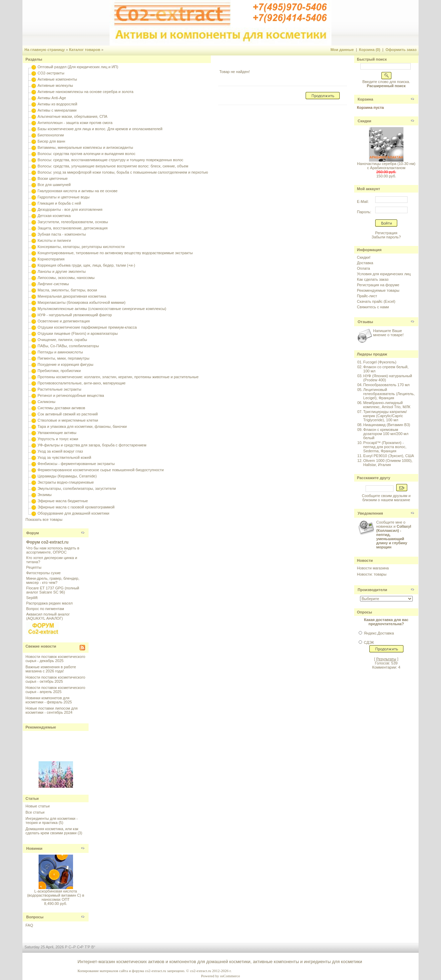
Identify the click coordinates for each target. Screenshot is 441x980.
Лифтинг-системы (53, 284)
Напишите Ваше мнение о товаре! (388, 333)
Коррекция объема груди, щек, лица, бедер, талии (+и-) (86, 265)
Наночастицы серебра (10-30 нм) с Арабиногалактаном (386, 166)
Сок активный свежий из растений (68, 414)
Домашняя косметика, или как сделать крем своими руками (52, 831)
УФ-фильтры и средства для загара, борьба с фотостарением (92, 445)
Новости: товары (372, 574)
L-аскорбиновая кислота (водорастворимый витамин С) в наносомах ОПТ (56, 895)
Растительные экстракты (59, 389)
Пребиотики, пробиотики (59, 371)
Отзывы (365, 322)
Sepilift (32, 598)
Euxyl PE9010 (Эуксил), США (388, 456)
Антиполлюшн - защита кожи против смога (75, 123)
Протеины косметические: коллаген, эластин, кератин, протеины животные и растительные (118, 377)
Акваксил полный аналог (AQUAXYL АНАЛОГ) (48, 616)
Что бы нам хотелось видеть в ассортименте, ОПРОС (53, 550)
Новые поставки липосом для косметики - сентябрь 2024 (52, 710)
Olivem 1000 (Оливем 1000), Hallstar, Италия (388, 463)
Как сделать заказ (373, 279)
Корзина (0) (370, 50)
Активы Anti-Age (52, 98)
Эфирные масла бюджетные (63, 501)
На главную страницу (45, 50)
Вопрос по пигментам (45, 609)
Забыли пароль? (386, 237)
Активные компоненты (57, 79)
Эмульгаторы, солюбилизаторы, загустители (77, 488)
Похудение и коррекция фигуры (65, 364)
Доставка (365, 263)
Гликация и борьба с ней (59, 203)
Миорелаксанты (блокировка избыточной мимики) (81, 302)
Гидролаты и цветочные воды (64, 197)
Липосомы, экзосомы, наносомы (66, 278)
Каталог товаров (85, 50)
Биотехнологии (51, 135)
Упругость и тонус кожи (58, 439)
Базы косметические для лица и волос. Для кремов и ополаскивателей (100, 129)
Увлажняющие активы (57, 433)
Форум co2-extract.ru (47, 542)
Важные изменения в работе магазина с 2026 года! (51, 669)
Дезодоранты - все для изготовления (70, 209)
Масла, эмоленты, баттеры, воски (67, 290)
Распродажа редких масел (49, 603)
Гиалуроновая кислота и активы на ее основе (78, 191)
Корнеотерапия (51, 259)
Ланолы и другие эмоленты (62, 271)
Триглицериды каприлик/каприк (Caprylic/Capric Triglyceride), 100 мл (385, 416)
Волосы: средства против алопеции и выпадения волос (86, 154)
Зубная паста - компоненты (62, 234)
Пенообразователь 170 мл (386, 385)
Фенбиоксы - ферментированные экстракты (76, 464)
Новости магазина (373, 568)
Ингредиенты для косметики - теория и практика (52, 821)
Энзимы (45, 495)
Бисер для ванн (51, 141)
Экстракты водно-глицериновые (66, 482)
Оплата (363, 268)
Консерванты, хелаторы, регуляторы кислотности (81, 247)
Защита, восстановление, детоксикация (73, 228)
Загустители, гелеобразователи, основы (73, 222)
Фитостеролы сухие (43, 573)
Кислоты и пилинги (54, 240)
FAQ (29, 925)
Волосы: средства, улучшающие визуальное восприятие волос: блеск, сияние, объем (113, 166)
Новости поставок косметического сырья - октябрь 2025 (55, 679)
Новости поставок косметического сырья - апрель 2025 (55, 690)
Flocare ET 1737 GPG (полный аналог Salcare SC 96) (53, 590)
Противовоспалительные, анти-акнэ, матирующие (81, 383)
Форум (33, 533)
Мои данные (342, 50)
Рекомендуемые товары (378, 290)
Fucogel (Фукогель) (380, 362)
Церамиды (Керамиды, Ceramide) (67, 476)
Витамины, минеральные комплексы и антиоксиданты (85, 147)
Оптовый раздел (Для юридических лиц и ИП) (78, 67)
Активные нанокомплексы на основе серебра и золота (85, 92)
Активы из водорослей (57, 104)
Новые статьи (38, 806)
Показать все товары (44, 519)
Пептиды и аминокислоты (60, 352)
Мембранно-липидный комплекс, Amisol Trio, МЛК (387, 405)
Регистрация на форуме (378, 285)
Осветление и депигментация (64, 321)
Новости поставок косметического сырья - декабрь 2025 (55, 659)
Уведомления (370, 513)
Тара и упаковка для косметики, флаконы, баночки (82, 426)
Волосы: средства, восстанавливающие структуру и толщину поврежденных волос (110, 160)
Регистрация (386, 233)
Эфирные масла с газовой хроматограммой (76, 507)
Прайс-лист (367, 296)
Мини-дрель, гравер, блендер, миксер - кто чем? (53, 580)
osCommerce (230, 976)
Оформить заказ (401, 50)
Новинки (34, 848)
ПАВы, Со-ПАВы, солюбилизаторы (68, 346)
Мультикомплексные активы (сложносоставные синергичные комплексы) (102, 309)
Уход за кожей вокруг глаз (60, 451)
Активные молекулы (55, 85)
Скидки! (364, 257)
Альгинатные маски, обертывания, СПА (73, 116)
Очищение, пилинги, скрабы (62, 340)
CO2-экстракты (51, 73)
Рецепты (34, 567)
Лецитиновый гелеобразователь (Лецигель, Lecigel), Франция (389, 394)
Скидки (364, 121)
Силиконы (47, 402)
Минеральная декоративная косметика (72, 296)
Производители (372, 590)
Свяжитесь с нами (373, 307)
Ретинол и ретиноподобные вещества (71, 395)
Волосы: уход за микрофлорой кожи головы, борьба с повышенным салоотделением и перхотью (123, 172)
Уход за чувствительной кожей (64, 457)
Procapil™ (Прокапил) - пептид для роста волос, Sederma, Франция (385, 447)
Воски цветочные (53, 178)
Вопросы (35, 917)
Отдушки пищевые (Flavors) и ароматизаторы (78, 333)
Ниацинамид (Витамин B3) (387, 425)
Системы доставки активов (61, 408)
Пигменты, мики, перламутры (63, 358)
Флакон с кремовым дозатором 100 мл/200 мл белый (386, 434)
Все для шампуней (54, 185)
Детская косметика (54, 216)
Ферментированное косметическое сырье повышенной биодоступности (101, 470)
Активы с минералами (57, 110)
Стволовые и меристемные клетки (68, 420)
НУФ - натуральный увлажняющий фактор (75, 315)
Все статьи (35, 812)
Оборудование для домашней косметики (73, 513)
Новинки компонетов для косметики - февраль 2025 (49, 700)
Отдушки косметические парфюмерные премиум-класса (87, 327)
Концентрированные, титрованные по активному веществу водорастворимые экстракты (115, 253)
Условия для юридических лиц (384, 274)
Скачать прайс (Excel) (376, 301)
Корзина (365, 99)
